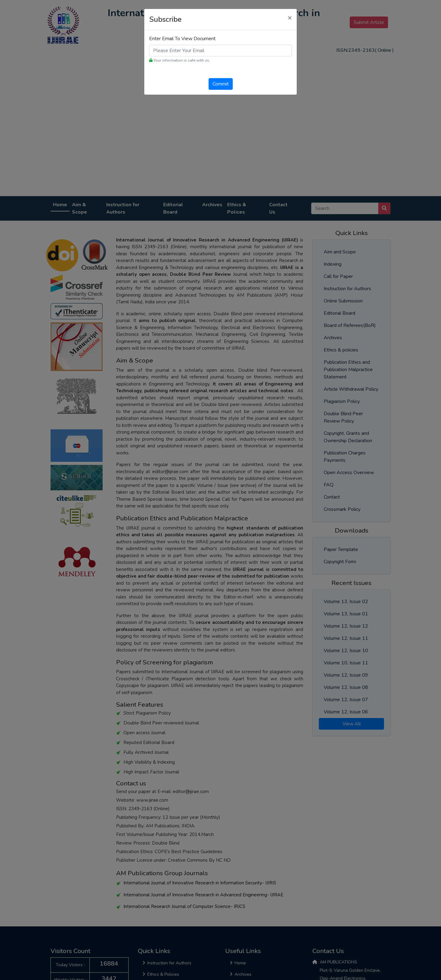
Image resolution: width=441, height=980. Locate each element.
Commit (221, 84)
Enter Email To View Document (182, 39)
